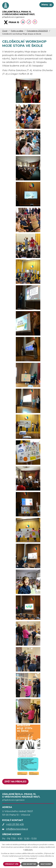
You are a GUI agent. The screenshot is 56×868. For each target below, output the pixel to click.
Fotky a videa (17, 31)
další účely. (29, 850)
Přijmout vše (12, 864)
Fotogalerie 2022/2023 (37, 31)
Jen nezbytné (29, 864)
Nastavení (46, 864)
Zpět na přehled (15, 782)
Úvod (5, 31)
